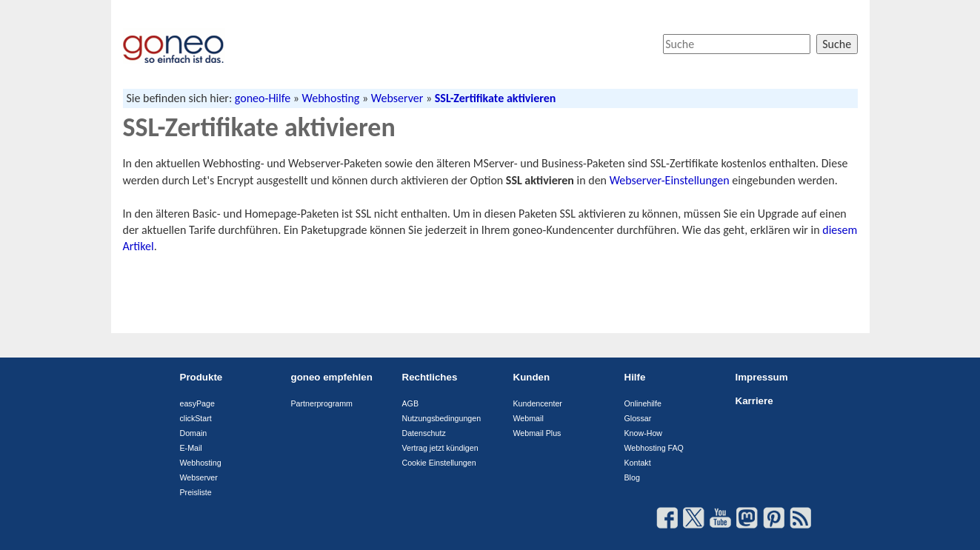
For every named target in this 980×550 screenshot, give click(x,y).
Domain (194, 433)
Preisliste (196, 492)
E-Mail (191, 448)
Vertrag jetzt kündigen (440, 448)
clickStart (196, 418)
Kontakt (638, 463)
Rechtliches (430, 377)
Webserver (397, 98)
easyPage (197, 403)
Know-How (644, 433)
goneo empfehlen (332, 377)
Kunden (532, 377)
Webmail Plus (537, 433)
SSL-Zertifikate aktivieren (496, 98)
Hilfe (635, 377)
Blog (632, 477)
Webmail (529, 418)
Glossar (638, 418)
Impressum (762, 377)
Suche (837, 44)
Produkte (201, 377)
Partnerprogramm (322, 403)
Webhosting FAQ (654, 448)
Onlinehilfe (643, 403)
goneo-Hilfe (263, 98)
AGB (411, 403)
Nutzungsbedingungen (442, 418)
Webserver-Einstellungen (670, 180)
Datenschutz (424, 433)
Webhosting (331, 98)
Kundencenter (538, 403)
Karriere (754, 401)
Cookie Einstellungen (439, 463)
